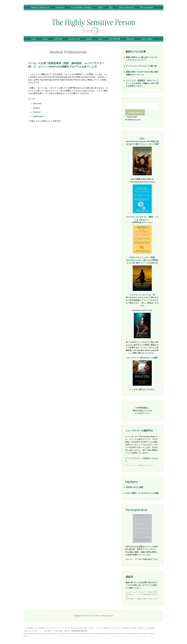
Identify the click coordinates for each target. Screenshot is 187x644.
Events (89, 39)
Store (100, 39)
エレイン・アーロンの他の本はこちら (142, 559)
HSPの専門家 (114, 39)
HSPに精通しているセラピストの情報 (142, 493)
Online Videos (146, 39)
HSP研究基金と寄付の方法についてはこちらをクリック (142, 410)
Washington (38, 116)
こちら (144, 599)
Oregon (36, 108)
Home (34, 39)
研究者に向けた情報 (135, 487)
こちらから (149, 353)
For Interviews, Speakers (81, 7)
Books (45, 39)
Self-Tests (58, 39)
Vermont (37, 112)
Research (130, 39)
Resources (60, 7)
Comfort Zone (74, 39)
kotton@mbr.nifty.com (79, 631)
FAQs (100, 7)
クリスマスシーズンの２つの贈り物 (141, 66)
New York (37, 103)
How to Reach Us (126, 7)
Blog (111, 7)
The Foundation (146, 7)
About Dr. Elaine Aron (40, 7)
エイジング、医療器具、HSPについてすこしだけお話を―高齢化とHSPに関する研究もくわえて (142, 83)
